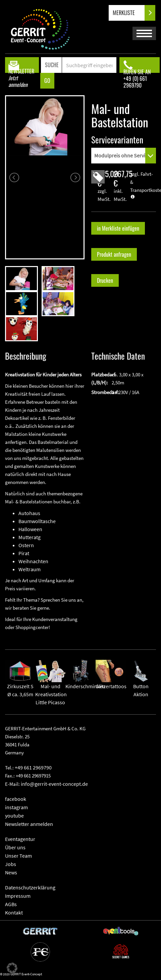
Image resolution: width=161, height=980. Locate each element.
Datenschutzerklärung (30, 887)
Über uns (15, 847)
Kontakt (14, 912)
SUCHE (52, 65)
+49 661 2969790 (33, 767)
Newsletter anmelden (29, 824)
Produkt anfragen (114, 254)
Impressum (18, 896)
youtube (14, 816)
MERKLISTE (129, 13)
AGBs (11, 904)
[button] (12, 968)
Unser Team (18, 856)
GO (47, 81)
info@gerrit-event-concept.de (54, 784)
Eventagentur (20, 839)
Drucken (105, 280)
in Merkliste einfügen (118, 228)
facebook (16, 799)
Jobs (11, 864)
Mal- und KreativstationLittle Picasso (51, 686)
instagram (16, 807)
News (11, 872)
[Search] (89, 65)
